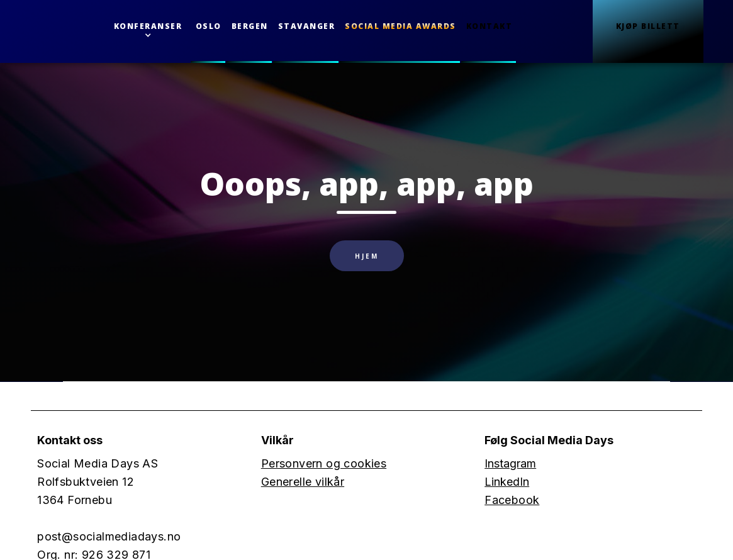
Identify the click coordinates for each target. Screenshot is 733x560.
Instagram (510, 463)
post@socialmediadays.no (109, 536)
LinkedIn (507, 482)
